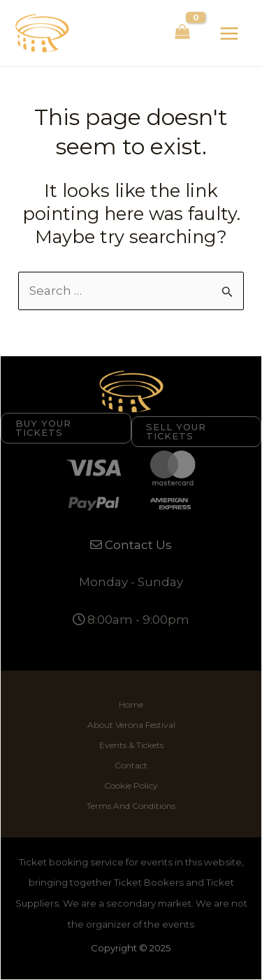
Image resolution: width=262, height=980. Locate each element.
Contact (131, 765)
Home (131, 704)
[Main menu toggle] (229, 34)
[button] (66, 428)
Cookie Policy (131, 785)
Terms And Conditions (131, 806)
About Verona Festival (131, 725)
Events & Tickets (131, 745)
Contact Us (138, 545)
